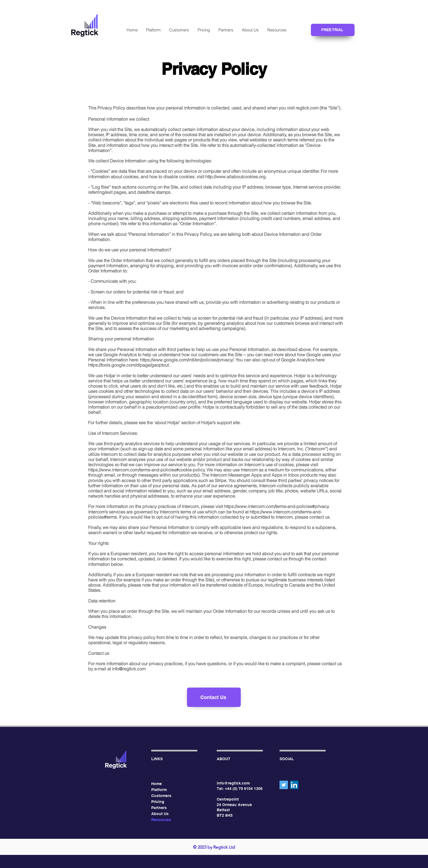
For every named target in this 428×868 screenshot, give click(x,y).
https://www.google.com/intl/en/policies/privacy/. (187, 360)
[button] (277, 30)
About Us (160, 814)
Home (157, 784)
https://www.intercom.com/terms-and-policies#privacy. (277, 506)
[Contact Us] (214, 697)
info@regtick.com (129, 669)
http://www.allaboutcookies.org (235, 177)
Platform (159, 790)
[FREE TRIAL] (333, 30)
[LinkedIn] (294, 785)
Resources (161, 820)
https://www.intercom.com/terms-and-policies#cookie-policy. (147, 470)
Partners (159, 808)
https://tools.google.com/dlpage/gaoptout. (129, 365)
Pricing (158, 802)
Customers (161, 796)
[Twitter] (284, 785)
